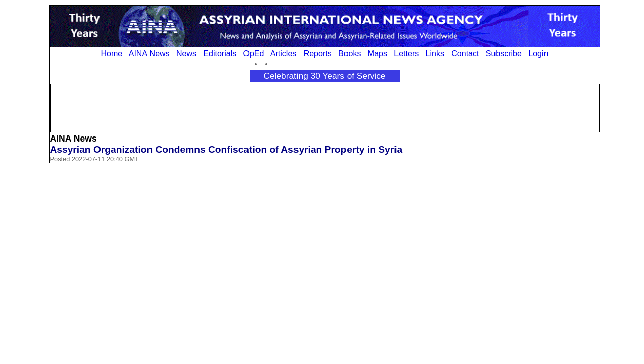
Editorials (220, 53)
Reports (318, 53)
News (186, 53)
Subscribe (504, 53)
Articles (283, 53)
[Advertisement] (325, 107)
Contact (465, 53)
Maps (378, 53)
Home (112, 53)
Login (538, 53)
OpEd (253, 53)
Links (435, 53)
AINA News (149, 53)
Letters (406, 53)
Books (350, 53)
